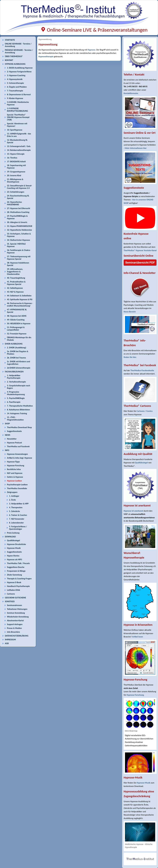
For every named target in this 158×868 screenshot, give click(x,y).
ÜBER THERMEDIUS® (14, 56)
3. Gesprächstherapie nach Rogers (18, 387)
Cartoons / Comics (145, 411)
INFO (7, 450)
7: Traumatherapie (15, 91)
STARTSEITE (10, 40)
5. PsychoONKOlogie (16, 398)
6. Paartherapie (14, 402)
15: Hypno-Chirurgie (16, 154)
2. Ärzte (12, 500)
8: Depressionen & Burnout (19, 94)
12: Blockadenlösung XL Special (17, 141)
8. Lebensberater (16, 523)
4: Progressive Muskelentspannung (16, 393)
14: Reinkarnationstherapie (19, 150)
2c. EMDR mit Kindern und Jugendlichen (18, 363)
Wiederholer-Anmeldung (18, 617)
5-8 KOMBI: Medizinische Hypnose (18, 103)
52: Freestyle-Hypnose (17, 334)
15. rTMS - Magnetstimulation (15, 418)
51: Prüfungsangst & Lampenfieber (16, 329)
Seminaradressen (14, 605)
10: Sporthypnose (15, 130)
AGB (7, 643)
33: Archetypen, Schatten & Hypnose (19, 235)
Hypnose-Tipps (13, 462)
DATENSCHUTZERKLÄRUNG (17, 636)
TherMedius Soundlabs (17, 488)
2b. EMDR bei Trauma (16, 358)
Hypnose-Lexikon (14, 481)
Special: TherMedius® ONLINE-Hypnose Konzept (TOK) (18, 117)
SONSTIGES (10, 601)
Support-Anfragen (15, 624)
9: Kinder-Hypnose (15, 98)
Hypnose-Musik (14, 548)
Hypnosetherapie (46, 56)
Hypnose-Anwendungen (17, 454)
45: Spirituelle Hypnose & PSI (20, 299)
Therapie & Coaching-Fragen (19, 579)
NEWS (8, 435)
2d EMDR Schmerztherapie (19, 368)
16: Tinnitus (12, 158)
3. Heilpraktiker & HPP (19, 504)
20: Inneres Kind (14, 175)
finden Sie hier (130, 357)
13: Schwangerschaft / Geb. (19, 146)
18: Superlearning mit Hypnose (16, 167)
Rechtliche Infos (14, 469)
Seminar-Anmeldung (16, 613)
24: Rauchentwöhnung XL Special (18, 197)
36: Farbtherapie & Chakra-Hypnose (19, 251)
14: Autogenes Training (17, 413)
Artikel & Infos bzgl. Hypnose (20, 458)
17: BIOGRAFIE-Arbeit (16, 162)
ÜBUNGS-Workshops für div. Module (19, 339)
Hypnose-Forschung (16, 465)
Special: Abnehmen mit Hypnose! (17, 125)
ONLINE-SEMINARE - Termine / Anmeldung (18, 45)
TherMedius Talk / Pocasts (18, 563)
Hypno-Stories (13, 556)
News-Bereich (130, 312)
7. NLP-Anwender (17, 519)
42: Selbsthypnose (15, 288)
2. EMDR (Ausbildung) (17, 348)
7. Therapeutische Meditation (20, 406)
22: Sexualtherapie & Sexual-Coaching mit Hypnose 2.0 (19, 187)
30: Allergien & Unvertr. (17, 222)
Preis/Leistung (13, 533)
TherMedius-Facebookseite (142, 370)
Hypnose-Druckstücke (16, 544)
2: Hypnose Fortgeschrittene (19, 72)
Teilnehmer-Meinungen (17, 609)
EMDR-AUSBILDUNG (14, 344)
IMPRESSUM (10, 640)
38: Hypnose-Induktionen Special (18, 264)
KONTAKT (9, 60)
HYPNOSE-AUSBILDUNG (15, 64)
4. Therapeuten (16, 507)
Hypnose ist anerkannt (133, 511)
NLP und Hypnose (15, 473)
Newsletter (12, 439)
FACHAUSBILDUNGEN (14, 372)
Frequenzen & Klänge (16, 571)
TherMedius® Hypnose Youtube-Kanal (140, 250)
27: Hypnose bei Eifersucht (19, 208)
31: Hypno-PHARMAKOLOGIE (20, 226)
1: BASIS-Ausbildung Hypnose (20, 68)
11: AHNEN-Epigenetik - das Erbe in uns (19, 135)
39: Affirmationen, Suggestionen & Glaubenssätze (15, 272)
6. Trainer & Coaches (18, 515)
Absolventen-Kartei (15, 620)
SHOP (7, 424)
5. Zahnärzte (14, 511)
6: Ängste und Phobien (17, 87)
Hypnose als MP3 (14, 559)
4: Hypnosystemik (15, 79)
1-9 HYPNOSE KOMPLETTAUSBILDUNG (17, 110)
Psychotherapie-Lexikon (17, 485)
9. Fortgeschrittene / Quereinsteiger (18, 528)
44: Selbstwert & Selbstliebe (19, 296)
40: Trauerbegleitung (16, 278)
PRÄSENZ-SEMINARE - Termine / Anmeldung (19, 51)
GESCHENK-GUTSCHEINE (15, 598)
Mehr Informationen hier (136, 148)
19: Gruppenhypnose (16, 172)
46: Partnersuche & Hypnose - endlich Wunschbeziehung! (20, 304)
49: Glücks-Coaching (16, 320)
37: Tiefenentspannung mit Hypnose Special (19, 258)
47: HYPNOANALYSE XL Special (17, 311)
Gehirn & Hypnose (15, 477)
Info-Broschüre (13, 632)
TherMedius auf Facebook (18, 446)
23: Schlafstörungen (16, 192)
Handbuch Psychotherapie (18, 586)
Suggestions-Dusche (16, 567)
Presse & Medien (14, 628)
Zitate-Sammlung (14, 575)
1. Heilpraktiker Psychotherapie (14, 377)
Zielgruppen (12, 492)
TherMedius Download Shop (19, 427)
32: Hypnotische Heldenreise (19, 230)
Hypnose (92, 50)
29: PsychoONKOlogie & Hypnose (17, 217)
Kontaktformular (131, 93)
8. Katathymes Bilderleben (18, 410)
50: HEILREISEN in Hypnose (19, 323)
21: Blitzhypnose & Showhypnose (15, 181)
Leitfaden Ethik (13, 590)
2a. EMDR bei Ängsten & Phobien (18, 353)
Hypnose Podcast (14, 443)
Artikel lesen (138, 637)
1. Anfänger (14, 496)
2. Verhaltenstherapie (16, 382)
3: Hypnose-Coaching (16, 75)
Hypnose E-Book (14, 582)
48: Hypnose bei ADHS (17, 316)
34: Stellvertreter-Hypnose (18, 240)
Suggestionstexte (14, 431)
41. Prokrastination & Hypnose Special (16, 283)
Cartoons (11, 594)
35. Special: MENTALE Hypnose (16, 245)
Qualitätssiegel (13, 540)
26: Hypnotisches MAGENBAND (14, 203)
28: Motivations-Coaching (18, 212)
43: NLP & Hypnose (15, 292)
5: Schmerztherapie (15, 83)
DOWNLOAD (10, 537)
